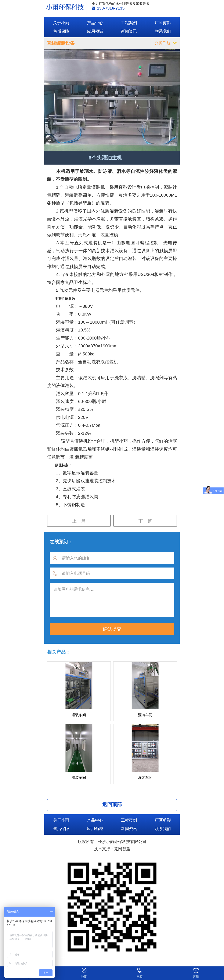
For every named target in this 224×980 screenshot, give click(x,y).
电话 (140, 977)
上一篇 (79, 521)
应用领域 (95, 31)
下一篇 (145, 521)
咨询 (196, 977)
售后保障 (61, 31)
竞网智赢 (122, 849)
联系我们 (163, 31)
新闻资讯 (129, 31)
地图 (84, 977)
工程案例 (129, 23)
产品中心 (95, 23)
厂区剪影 (163, 23)
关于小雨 (61, 23)
